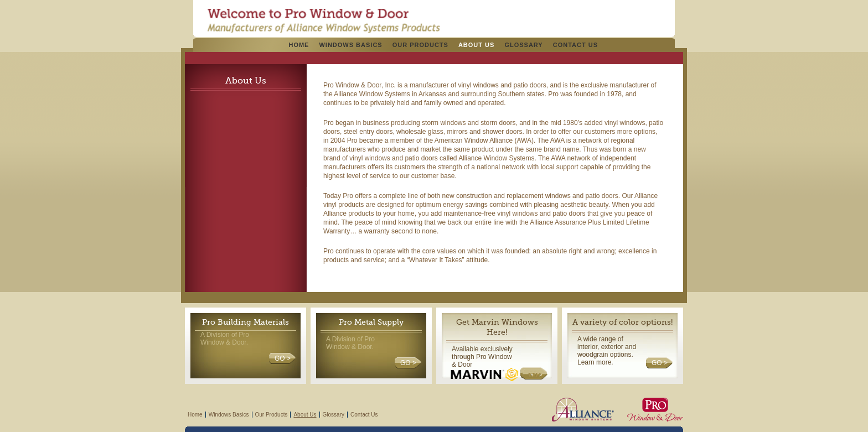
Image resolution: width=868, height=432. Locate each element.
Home (299, 45)
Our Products (420, 45)
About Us (476, 45)
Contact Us (575, 45)
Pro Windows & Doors (324, 20)
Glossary (523, 45)
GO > (283, 358)
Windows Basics (350, 45)
